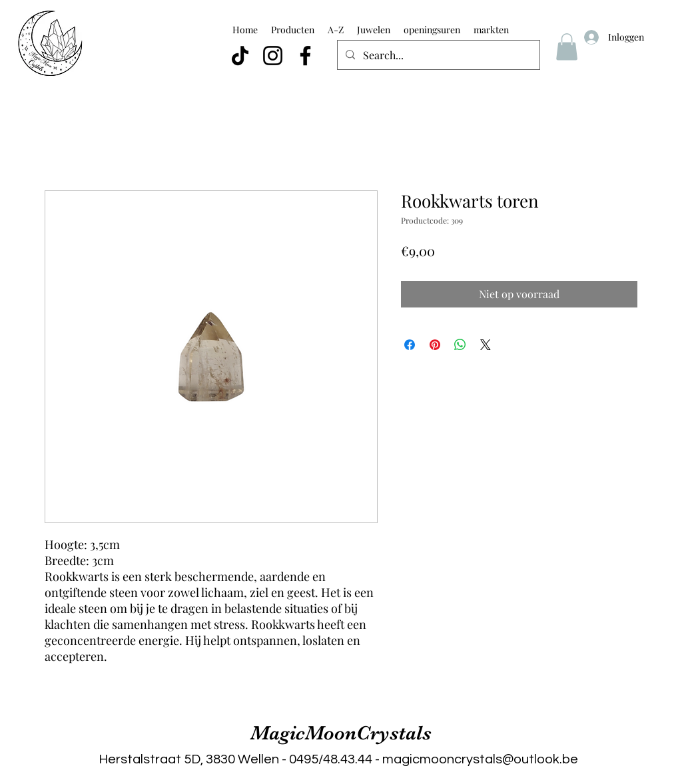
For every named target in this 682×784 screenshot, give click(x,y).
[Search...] (437, 55)
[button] (567, 47)
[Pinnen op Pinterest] (435, 345)
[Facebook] (305, 56)
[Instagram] (273, 56)
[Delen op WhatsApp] (460, 345)
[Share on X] (486, 345)
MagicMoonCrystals (341, 733)
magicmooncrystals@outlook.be (480, 759)
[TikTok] (240, 56)
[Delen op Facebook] (410, 345)
